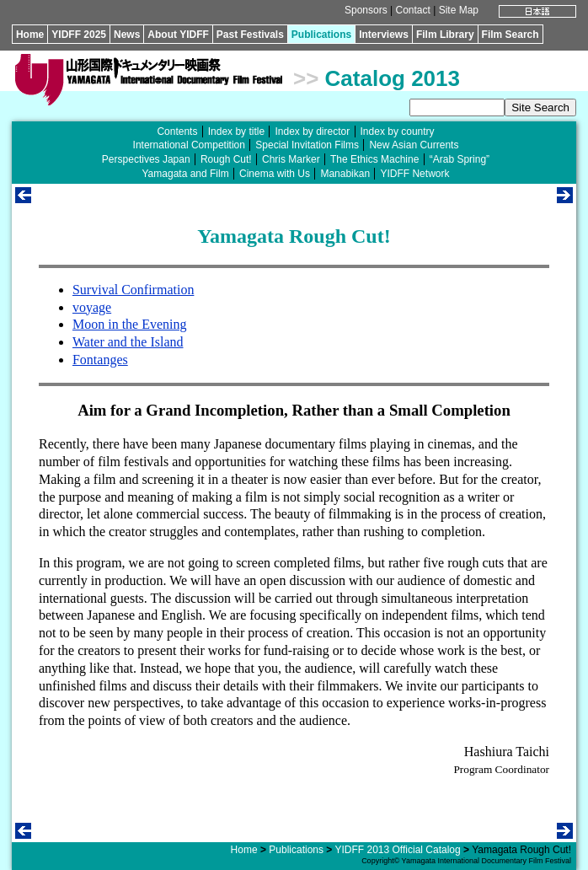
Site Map (459, 10)
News (127, 35)
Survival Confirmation (133, 290)
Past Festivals (250, 35)
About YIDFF (178, 35)
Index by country (398, 132)
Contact (413, 10)
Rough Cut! (226, 159)
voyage (92, 307)
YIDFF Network (414, 174)
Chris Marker (291, 159)
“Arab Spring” (460, 159)
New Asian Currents (414, 145)
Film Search (510, 35)
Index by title (236, 132)
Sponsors (366, 10)
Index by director (312, 132)
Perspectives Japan (146, 159)
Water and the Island (128, 342)
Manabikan (345, 174)
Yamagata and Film (186, 174)
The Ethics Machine (374, 159)
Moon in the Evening (130, 324)
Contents (177, 132)
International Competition (189, 145)
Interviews (384, 35)
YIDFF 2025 (79, 35)
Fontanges (100, 360)
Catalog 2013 (393, 78)
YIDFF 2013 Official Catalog (398, 850)
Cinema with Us (275, 174)
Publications (321, 35)
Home (30, 35)
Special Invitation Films (307, 145)
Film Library (445, 35)
